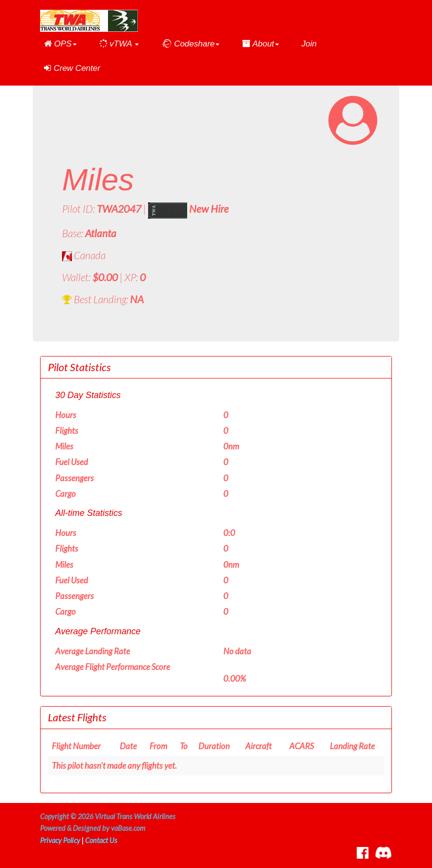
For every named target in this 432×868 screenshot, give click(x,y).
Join (309, 44)
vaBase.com (128, 828)
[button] (60, 44)
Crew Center (72, 68)
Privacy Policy (60, 840)
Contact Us (101, 840)
